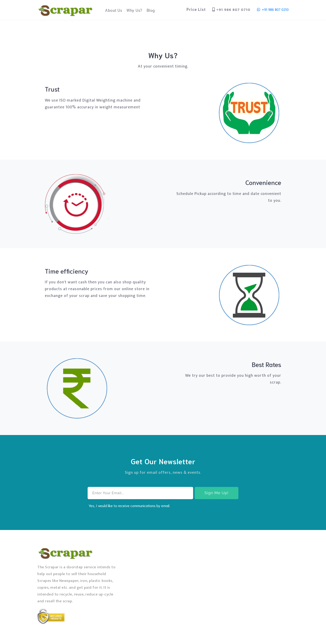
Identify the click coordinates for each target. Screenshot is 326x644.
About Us (115, 10)
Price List (196, 9)
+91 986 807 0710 (231, 10)
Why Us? (134, 10)
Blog (151, 10)
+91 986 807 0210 (273, 10)
